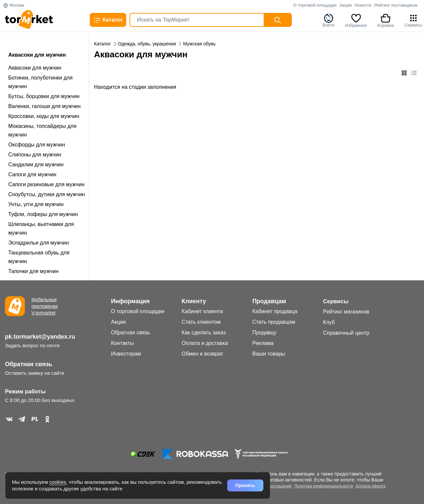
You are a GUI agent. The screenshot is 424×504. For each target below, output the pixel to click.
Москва (14, 5)
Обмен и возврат (202, 354)
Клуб (329, 322)
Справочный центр (346, 333)
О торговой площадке (315, 5)
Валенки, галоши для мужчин (44, 106)
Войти (328, 20)
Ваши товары (269, 354)
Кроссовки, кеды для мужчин (44, 116)
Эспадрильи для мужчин (39, 243)
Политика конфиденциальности (323, 486)
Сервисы (413, 20)
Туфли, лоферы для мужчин (43, 214)
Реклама (263, 343)
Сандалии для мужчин (36, 165)
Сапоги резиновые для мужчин (46, 184)
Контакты (122, 343)
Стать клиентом (201, 322)
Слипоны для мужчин (35, 155)
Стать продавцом (274, 322)
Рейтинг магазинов (346, 312)
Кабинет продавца (275, 311)
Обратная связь (29, 364)
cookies (58, 482)
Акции (345, 5)
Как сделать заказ (204, 333)
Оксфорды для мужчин (37, 145)
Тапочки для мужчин (33, 271)
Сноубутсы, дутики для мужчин (47, 194)
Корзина (386, 20)
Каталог (108, 20)
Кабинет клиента (202, 311)
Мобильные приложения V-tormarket (45, 306)
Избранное (356, 20)
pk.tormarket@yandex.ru (40, 337)
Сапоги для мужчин (32, 174)
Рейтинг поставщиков (396, 5)
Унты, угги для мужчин (36, 204)
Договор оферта (370, 486)
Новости (363, 5)
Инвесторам (126, 354)
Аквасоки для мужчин (35, 68)
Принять (245, 485)
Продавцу (265, 333)
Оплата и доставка (205, 343)
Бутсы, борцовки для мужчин (44, 96)
